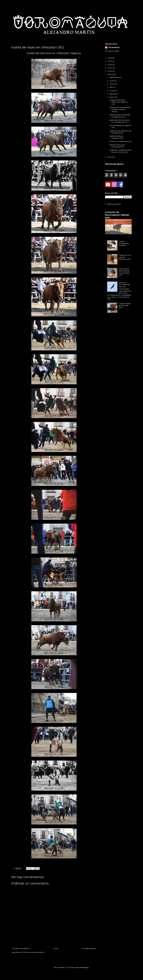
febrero (113, 94)
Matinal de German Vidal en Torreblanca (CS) (119, 121)
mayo (112, 84)
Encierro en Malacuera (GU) (120, 141)
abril (112, 87)
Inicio (56, 948)
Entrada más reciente (21, 948)
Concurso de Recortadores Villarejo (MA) (117, 215)
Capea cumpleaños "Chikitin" (124, 243)
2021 (110, 71)
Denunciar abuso (114, 164)
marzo (113, 91)
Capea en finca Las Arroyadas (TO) (117, 146)
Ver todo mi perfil (112, 51)
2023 (110, 65)
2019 (110, 157)
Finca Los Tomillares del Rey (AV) (124, 285)
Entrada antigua (89, 948)
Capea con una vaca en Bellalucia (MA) (125, 257)
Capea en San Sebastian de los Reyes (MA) (120, 132)
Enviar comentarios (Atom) (33, 952)
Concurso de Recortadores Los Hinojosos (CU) (124, 272)
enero (112, 97)
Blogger (86, 967)
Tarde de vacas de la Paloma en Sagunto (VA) (119, 102)
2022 (110, 68)
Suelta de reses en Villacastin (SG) (116, 137)
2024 (110, 61)
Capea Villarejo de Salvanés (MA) (125, 306)
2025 (110, 58)
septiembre (115, 77)
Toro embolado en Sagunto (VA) (120, 126)
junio (112, 81)
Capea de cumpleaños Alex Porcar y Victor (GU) (120, 151)
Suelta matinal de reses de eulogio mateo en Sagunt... (120, 109)
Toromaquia (114, 47)
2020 (110, 74)
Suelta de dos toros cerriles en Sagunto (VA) (120, 116)
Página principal (114, 204)
